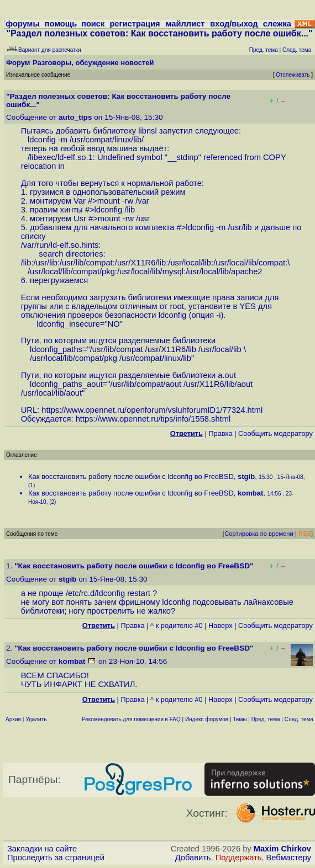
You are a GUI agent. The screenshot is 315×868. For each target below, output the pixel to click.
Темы (240, 719)
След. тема (299, 719)
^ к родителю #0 (177, 625)
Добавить (193, 858)
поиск (93, 24)
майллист (185, 24)
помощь (61, 24)
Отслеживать (293, 75)
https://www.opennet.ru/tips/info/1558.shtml (153, 419)
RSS (305, 534)
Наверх (221, 625)
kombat (250, 493)
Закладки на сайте (42, 849)
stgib (246, 476)
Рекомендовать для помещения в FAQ (131, 719)
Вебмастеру (289, 858)
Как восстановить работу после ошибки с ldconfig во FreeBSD (131, 476)
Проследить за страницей (56, 858)
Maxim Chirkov (282, 849)
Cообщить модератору (275, 433)
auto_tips (75, 117)
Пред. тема (266, 719)
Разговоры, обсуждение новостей (93, 63)
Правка (220, 433)
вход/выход (234, 24)
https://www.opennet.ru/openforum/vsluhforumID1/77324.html (152, 410)
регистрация (135, 24)
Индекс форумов (207, 719)
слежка (277, 24)
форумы (23, 24)
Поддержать (239, 858)
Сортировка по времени (259, 534)
